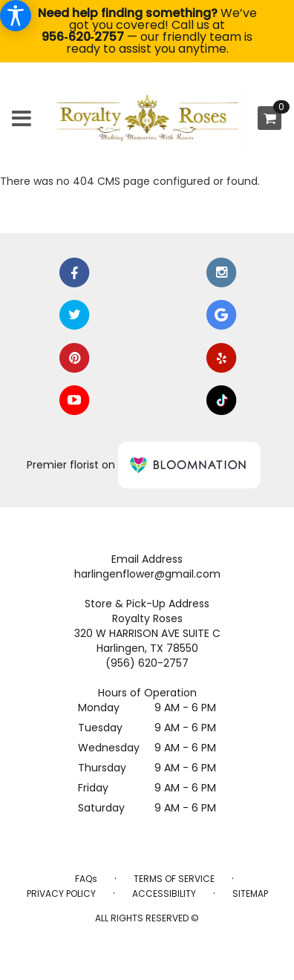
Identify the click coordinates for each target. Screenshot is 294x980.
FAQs (86, 879)
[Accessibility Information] (16, 16)
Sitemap (250, 894)
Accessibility (164, 894)
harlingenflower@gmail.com (147, 574)
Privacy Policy (61, 894)
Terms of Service (174, 879)
